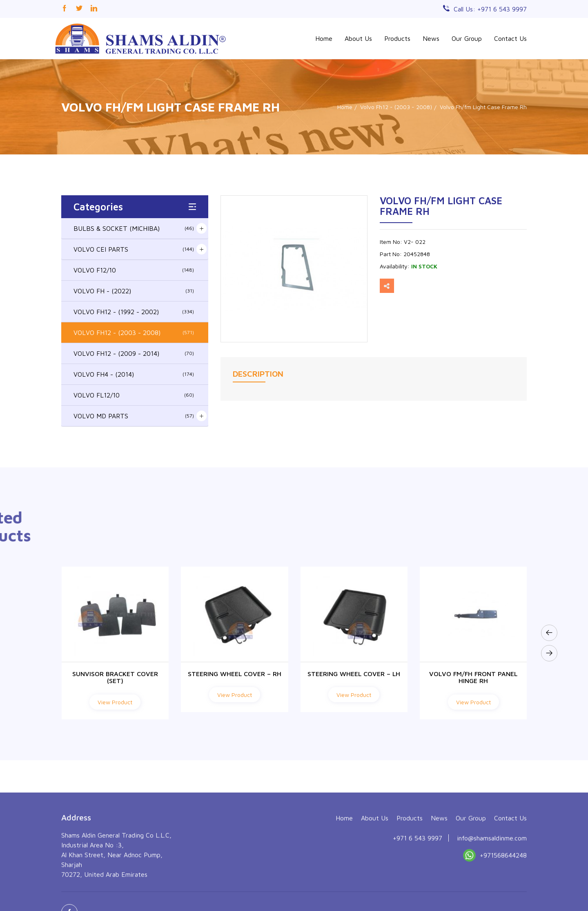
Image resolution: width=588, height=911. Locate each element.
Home (324, 38)
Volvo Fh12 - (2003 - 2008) (396, 107)
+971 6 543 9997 (418, 889)
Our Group (467, 38)
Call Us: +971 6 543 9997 (490, 9)
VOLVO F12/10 (134, 270)
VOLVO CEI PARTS (134, 249)
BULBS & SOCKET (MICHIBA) (134, 228)
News (431, 38)
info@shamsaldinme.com (492, 889)
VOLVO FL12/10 (134, 395)
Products (397, 38)
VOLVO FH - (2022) (134, 291)
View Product (115, 702)
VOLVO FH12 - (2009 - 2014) (134, 353)
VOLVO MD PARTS (134, 416)
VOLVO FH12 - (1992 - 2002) (134, 312)
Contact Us (510, 38)
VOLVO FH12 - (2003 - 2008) (134, 333)
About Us (358, 38)
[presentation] (549, 633)
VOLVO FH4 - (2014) (134, 374)
